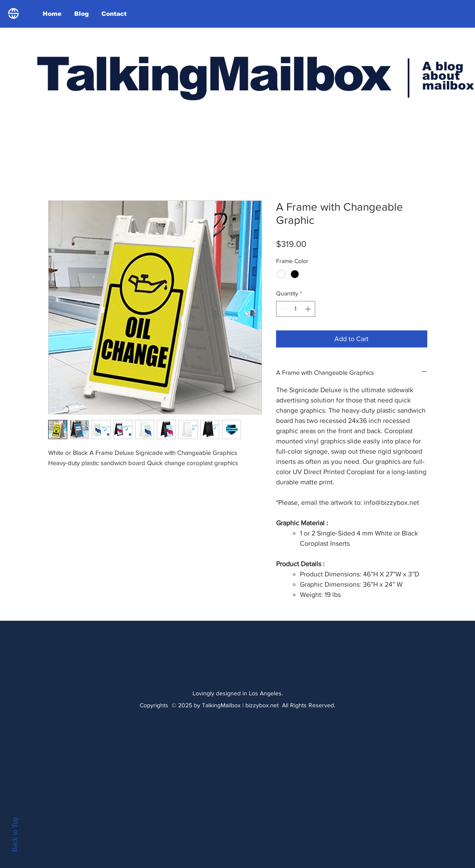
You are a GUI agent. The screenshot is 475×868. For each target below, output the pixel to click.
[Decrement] (283, 309)
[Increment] (309, 309)
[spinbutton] (296, 309)
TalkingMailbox (213, 74)
